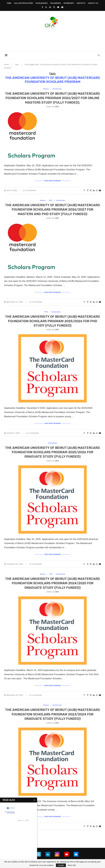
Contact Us (93, 3)
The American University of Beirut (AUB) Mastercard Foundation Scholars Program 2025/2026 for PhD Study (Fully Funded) (52, 321)
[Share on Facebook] (88, 190)
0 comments (29, 190)
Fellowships (56, 3)
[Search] (100, 55)
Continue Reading (52, 181)
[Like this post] (84, 190)
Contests (81, 3)
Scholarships (42, 3)
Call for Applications (24, 3)
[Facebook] (42, 7)
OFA (57, 107)
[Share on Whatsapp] (97, 190)
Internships (69, 3)
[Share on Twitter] (91, 190)
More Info (72, 865)
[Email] (62, 7)
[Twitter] (46, 7)
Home (9, 3)
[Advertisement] (52, 39)
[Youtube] (58, 7)
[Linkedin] (50, 7)
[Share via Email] (100, 190)
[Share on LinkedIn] (94, 190)
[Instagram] (54, 7)
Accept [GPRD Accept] (61, 865)
